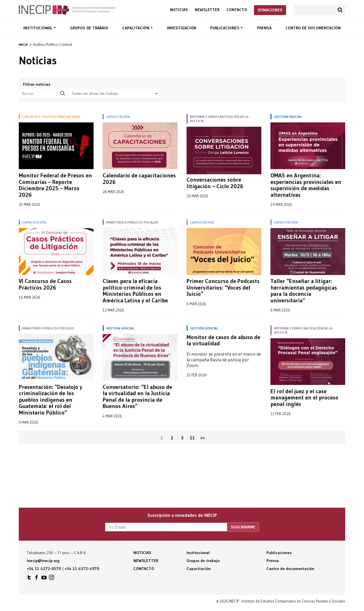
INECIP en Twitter (29, 579)
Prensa (264, 28)
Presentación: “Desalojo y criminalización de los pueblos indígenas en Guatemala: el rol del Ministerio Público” (50, 400)
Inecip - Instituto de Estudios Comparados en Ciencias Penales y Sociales (67, 9)
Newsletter (207, 10)
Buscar (340, 10)
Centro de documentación (313, 28)
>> (202, 438)
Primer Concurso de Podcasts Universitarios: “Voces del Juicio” (223, 288)
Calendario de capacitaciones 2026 (139, 179)
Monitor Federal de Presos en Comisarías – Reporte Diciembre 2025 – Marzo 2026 (55, 185)
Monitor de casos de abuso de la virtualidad (223, 340)
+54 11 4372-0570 (44, 569)
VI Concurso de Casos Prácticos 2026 (45, 284)
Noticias (179, 10)
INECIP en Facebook (37, 579)
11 (192, 438)
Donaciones (270, 10)
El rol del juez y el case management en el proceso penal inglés (304, 398)
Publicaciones (225, 28)
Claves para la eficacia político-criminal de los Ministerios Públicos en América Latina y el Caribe (135, 291)
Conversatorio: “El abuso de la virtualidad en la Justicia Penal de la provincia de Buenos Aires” (137, 397)
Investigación (182, 28)
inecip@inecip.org (43, 561)
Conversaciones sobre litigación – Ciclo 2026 (215, 183)
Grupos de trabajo (89, 28)
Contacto (237, 10)
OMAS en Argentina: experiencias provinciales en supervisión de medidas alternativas (306, 185)
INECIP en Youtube (44, 579)
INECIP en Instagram (51, 579)
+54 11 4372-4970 (82, 569)
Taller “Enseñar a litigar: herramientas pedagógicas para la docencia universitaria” (304, 291)
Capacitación (136, 28)
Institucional (38, 28)
